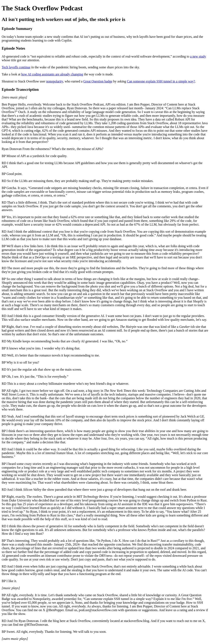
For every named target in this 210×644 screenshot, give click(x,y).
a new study (198, 56)
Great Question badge (98, 81)
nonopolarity (55, 81)
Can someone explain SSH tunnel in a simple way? (161, 81)
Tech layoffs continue (16, 67)
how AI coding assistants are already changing (52, 74)
